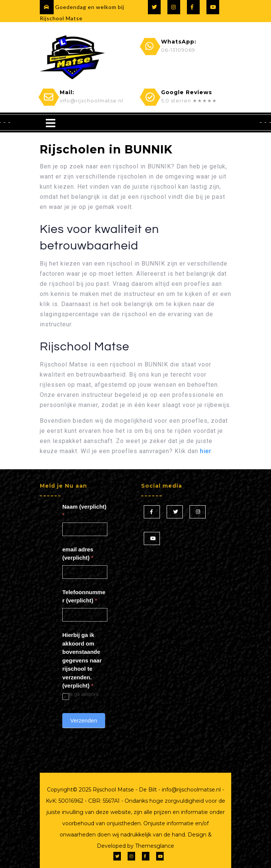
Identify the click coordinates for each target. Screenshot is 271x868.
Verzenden (84, 720)
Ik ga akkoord (80, 695)
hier (206, 451)
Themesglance (154, 846)
